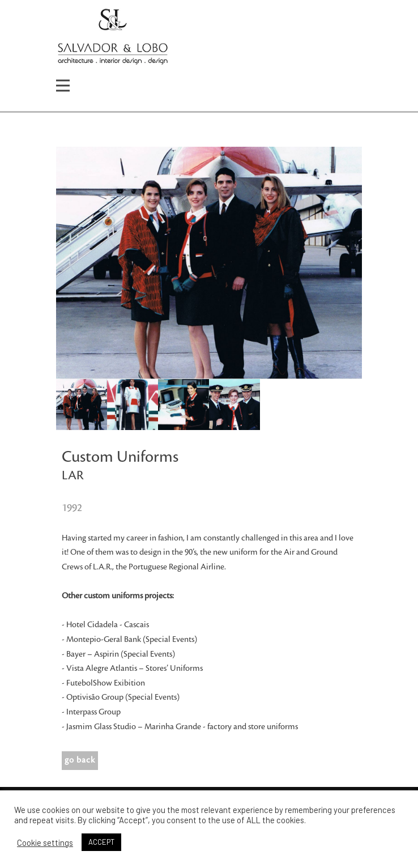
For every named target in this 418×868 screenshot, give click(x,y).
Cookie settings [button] (45, 843)
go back (80, 760)
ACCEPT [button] (101, 842)
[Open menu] (63, 86)
